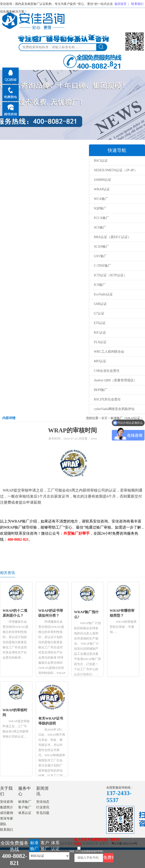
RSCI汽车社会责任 (107, 399)
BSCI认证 (101, 161)
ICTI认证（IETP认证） (110, 275)
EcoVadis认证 (103, 294)
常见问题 (43, 813)
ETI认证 (100, 323)
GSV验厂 (100, 256)
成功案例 (7, 813)
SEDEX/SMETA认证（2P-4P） (116, 170)
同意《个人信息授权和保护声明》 (87, 851)
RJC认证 (100, 333)
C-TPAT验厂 (103, 266)
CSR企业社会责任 (107, 371)
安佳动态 (43, 802)
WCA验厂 (101, 199)
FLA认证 (100, 342)
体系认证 (25, 813)
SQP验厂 (100, 208)
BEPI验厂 (101, 390)
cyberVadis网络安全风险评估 (114, 409)
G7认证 (99, 313)
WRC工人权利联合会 (109, 352)
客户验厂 (25, 807)
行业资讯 (43, 807)
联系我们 (137, 4)
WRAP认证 (102, 189)
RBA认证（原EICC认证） (112, 237)
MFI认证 (100, 361)
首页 (104, 418)
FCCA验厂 (101, 218)
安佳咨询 (7, 802)
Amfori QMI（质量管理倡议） (115, 380)
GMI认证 (100, 304)
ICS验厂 (100, 285)
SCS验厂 (100, 227)
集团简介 (7, 807)
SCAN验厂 (101, 247)
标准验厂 (25, 802)
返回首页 (120, 4)
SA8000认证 (103, 180)
